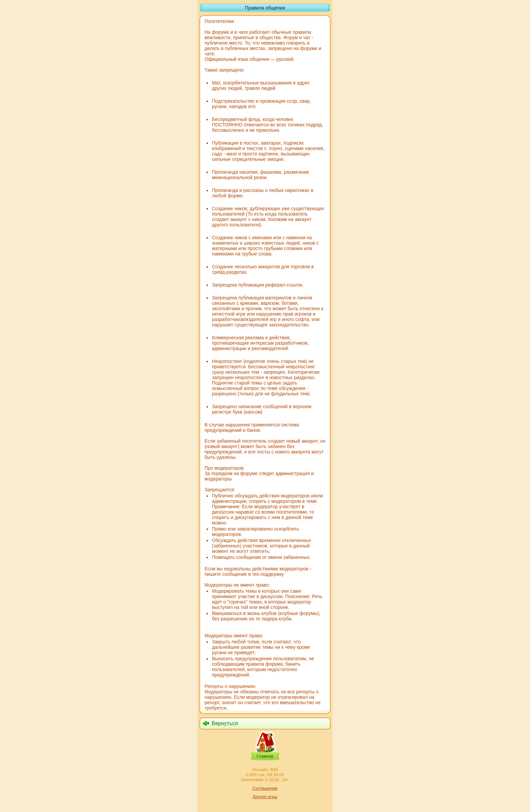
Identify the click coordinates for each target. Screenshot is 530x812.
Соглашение (265, 788)
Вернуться (225, 723)
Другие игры (265, 797)
